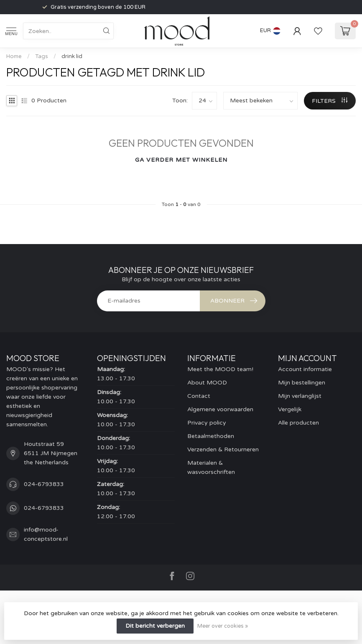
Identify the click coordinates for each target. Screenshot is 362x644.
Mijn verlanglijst (300, 396)
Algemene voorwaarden (220, 409)
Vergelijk (290, 409)
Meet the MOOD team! (220, 369)
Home (14, 56)
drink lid (72, 56)
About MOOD (207, 383)
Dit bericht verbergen (155, 626)
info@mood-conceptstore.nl (46, 534)
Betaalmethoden (211, 436)
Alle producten (298, 423)
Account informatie (305, 369)
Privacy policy (207, 423)
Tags (42, 56)
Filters (330, 101)
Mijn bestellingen (302, 383)
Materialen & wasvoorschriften (211, 467)
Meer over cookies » (223, 626)
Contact (199, 396)
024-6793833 (44, 484)
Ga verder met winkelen (181, 160)
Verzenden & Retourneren (223, 449)
